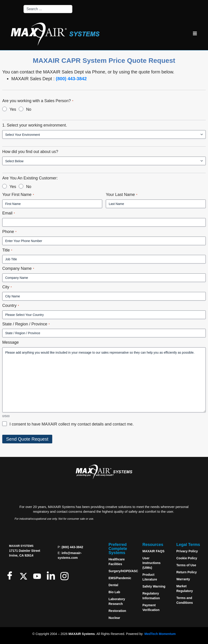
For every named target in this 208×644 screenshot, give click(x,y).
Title (7, 250)
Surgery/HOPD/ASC (123, 571)
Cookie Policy (187, 558)
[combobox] (48, 9)
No (29, 109)
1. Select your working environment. (35, 125)
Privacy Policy (187, 551)
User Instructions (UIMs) (151, 563)
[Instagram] (65, 575)
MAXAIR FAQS (153, 551)
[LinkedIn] (52, 575)
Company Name (18, 269)
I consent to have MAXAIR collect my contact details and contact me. (72, 424)
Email (9, 213)
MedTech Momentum (160, 634)
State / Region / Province (26, 324)
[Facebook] (11, 575)
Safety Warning (154, 586)
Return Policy (187, 572)
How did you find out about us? (30, 152)
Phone (9, 232)
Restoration (117, 611)
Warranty (183, 579)
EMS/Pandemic (120, 578)
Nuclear (114, 618)
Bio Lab (114, 592)
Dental (113, 585)
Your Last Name (122, 195)
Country (11, 306)
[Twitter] (25, 575)
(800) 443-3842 (71, 79)
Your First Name (18, 195)
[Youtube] (38, 575)
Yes (13, 109)
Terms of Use (186, 565)
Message (11, 342)
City (7, 287)
